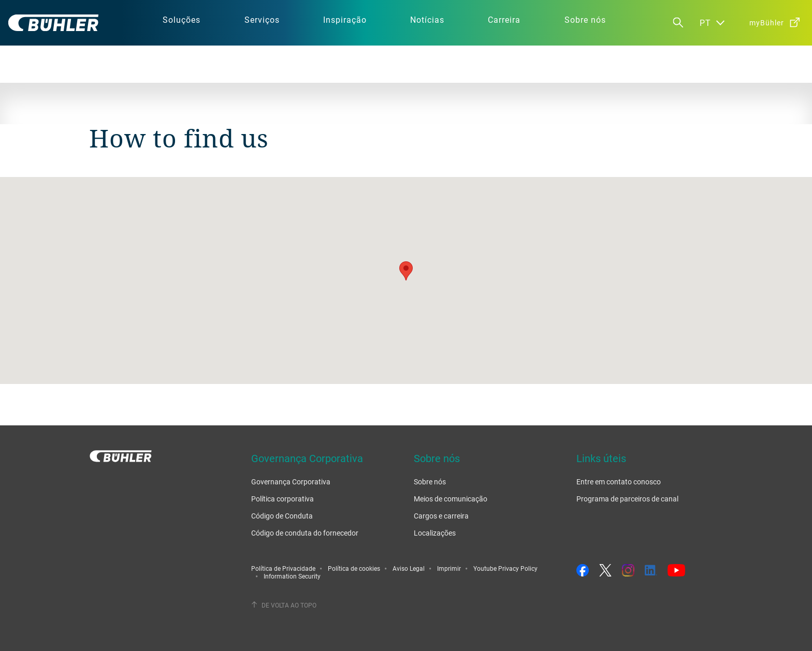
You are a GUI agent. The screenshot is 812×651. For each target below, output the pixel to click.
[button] (406, 271)
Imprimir (449, 568)
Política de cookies (354, 568)
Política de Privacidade (283, 568)
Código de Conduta (282, 516)
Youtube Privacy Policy (505, 568)
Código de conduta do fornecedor (305, 533)
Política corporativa (282, 499)
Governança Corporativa (291, 482)
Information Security (292, 576)
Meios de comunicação (451, 499)
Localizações (435, 533)
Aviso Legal (409, 568)
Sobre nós (430, 482)
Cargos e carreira (441, 516)
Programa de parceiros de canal (627, 499)
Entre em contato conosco (619, 482)
